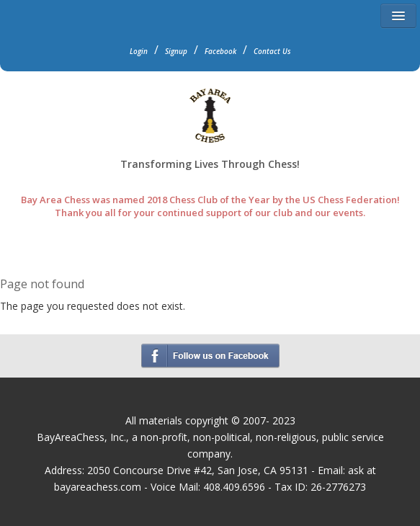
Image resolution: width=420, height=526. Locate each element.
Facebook (220, 51)
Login (139, 51)
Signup (176, 51)
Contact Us (272, 51)
